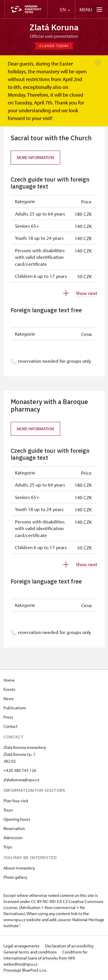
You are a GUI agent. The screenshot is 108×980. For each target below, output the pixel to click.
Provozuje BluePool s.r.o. (25, 970)
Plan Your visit (16, 801)
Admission (13, 838)
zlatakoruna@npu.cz (21, 780)
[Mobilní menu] (91, 9)
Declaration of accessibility (69, 946)
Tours (8, 810)
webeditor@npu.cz (20, 964)
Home (9, 680)
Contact (11, 726)
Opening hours (17, 819)
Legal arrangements (22, 946)
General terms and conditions (31, 952)
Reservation (14, 828)
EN (65, 10)
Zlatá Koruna (54, 27)
